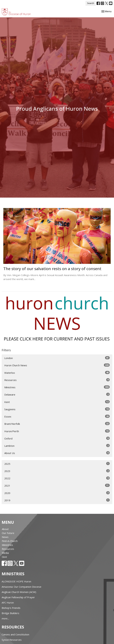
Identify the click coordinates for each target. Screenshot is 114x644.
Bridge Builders (10, 613)
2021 (57, 485)
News (5, 537)
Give (4, 557)
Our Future (8, 533)
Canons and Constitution (15, 634)
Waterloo (57, 373)
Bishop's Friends (11, 608)
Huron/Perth (57, 431)
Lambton (57, 446)
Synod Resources (12, 640)
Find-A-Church (10, 541)
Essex (57, 416)
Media (5, 553)
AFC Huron (8, 603)
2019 (57, 500)
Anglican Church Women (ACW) (19, 592)
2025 (57, 464)
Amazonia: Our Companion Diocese (21, 587)
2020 (57, 493)
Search (91, 3)
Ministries (57, 387)
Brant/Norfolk (57, 424)
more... (5, 618)
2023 (57, 471)
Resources (57, 380)
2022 (57, 478)
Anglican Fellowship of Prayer (18, 597)
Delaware (57, 394)
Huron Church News (57, 365)
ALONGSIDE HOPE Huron (16, 581)
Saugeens (57, 409)
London (57, 358)
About (5, 529)
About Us (57, 453)
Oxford (57, 438)
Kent (57, 402)
